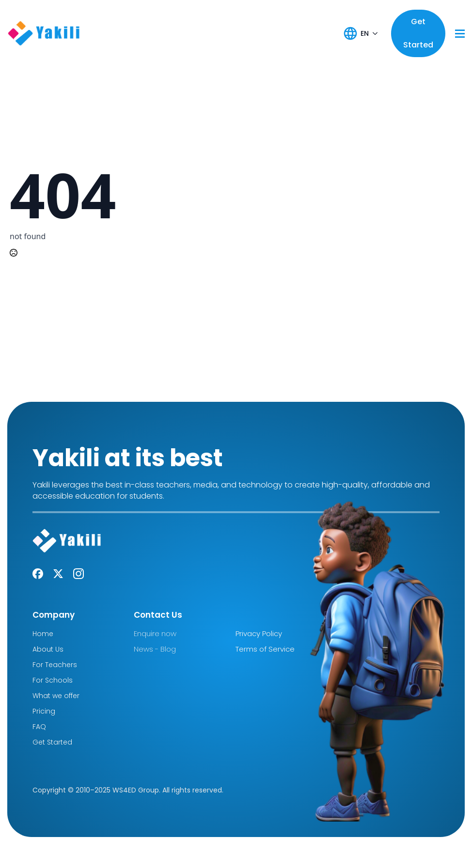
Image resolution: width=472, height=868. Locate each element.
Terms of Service (265, 649)
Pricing (44, 711)
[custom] (38, 574)
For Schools (53, 680)
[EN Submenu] (375, 33)
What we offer (56, 696)
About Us (48, 649)
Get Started (52, 742)
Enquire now (155, 633)
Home (43, 634)
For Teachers (55, 665)
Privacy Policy (259, 633)
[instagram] (79, 574)
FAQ (39, 727)
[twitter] (58, 574)
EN (365, 33)
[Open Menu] (460, 33)
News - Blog (155, 649)
